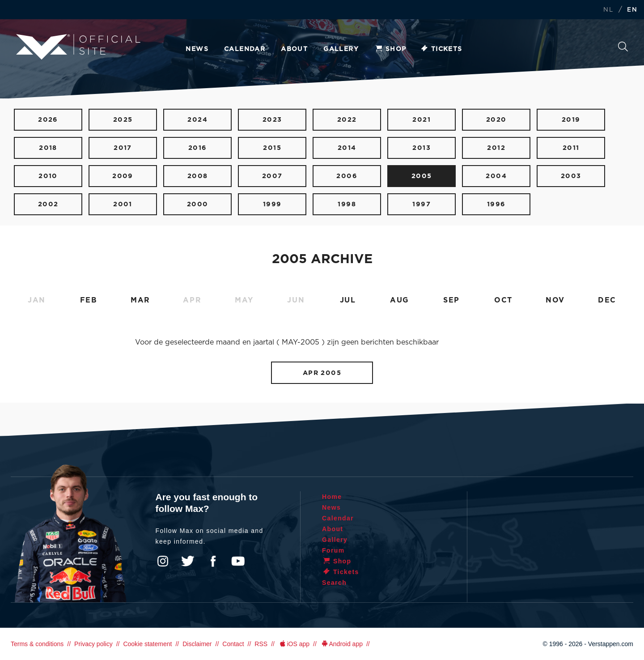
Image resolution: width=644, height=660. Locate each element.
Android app (341, 644)
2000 (198, 204)
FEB (89, 300)
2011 (571, 148)
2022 (347, 120)
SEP (451, 300)
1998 (347, 204)
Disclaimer (197, 644)
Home (332, 497)
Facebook (213, 561)
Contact (233, 644)
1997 (422, 204)
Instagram (163, 561)
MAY (244, 300)
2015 (272, 148)
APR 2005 (322, 373)
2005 (422, 176)
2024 (197, 120)
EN (632, 10)
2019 (571, 120)
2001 (123, 204)
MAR (140, 300)
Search (623, 47)
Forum (333, 550)
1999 (272, 204)
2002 (48, 204)
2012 (496, 148)
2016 (198, 148)
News (197, 49)
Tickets (441, 49)
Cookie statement (147, 644)
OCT (503, 300)
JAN (37, 300)
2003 (571, 176)
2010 (48, 176)
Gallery (341, 49)
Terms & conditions (37, 644)
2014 (347, 148)
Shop (390, 49)
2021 (422, 120)
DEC (607, 300)
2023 (272, 120)
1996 (496, 204)
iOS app (294, 644)
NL (608, 10)
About (294, 49)
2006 (347, 176)
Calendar (245, 49)
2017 (123, 148)
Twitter (188, 561)
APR (192, 300)
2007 (272, 176)
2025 (123, 120)
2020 (496, 120)
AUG (400, 300)
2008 (198, 176)
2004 (496, 176)
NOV (555, 300)
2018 (48, 148)
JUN (296, 300)
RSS (261, 644)
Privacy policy (93, 644)
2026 (48, 120)
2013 (422, 148)
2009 (123, 176)
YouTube (238, 561)
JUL (348, 300)
